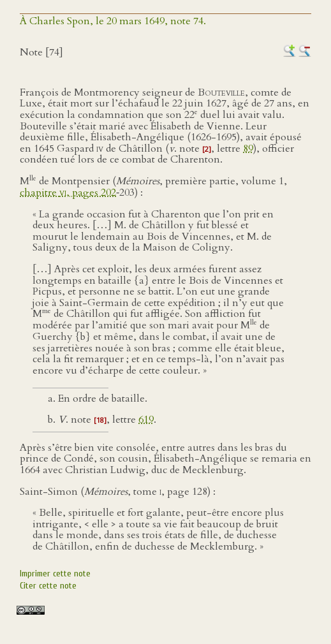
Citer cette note (48, 586)
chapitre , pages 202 (68, 193)
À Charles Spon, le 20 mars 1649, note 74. (113, 21)
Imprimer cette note (55, 574)
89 (248, 149)
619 (146, 420)
